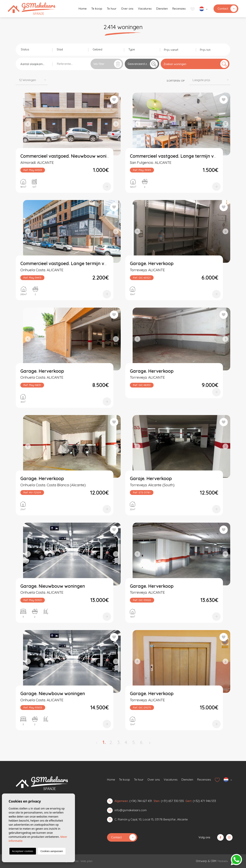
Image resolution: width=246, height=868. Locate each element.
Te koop (97, 9)
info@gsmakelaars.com (131, 810)
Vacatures (145, 9)
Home (83, 9)
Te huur (112, 9)
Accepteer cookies (23, 851)
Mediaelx (223, 861)
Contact (227, 9)
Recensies (179, 9)
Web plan (86, 861)
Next (117, 124)
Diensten (162, 9)
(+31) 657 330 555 (172, 801)
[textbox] (35, 50)
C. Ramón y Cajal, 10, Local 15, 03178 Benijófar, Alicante (151, 819)
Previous (27, 124)
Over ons (127, 9)
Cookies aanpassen (52, 851)
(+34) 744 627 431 (141, 801)
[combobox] (34, 49)
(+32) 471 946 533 (204, 801)
